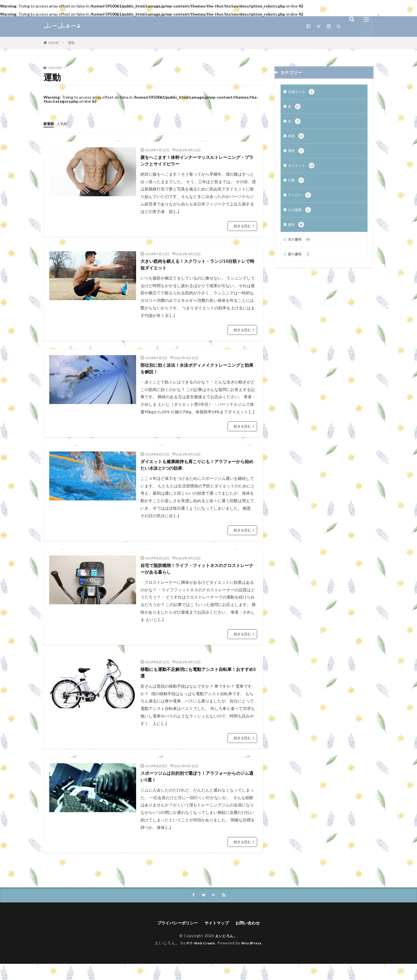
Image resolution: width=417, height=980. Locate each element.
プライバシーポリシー (174, 938)
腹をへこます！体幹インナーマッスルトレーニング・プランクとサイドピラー (198, 161)
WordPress (254, 959)
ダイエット (303, 169)
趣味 (297, 230)
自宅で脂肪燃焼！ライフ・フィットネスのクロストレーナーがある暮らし (198, 578)
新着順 (50, 123)
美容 (297, 138)
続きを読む (242, 228)
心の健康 (301, 215)
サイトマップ (218, 938)
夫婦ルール (303, 92)
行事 (297, 184)
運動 (71, 43)
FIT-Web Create (199, 959)
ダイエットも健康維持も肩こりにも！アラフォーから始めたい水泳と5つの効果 (198, 472)
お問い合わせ (252, 938)
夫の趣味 (301, 246)
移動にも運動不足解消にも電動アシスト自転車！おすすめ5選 (198, 684)
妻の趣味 (301, 261)
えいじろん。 (226, 952)
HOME (54, 43)
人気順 (65, 123)
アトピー (301, 200)
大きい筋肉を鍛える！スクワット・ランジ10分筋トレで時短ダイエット (198, 267)
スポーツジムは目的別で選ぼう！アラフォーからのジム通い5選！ (198, 790)
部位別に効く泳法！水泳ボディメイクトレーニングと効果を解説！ (198, 374)
